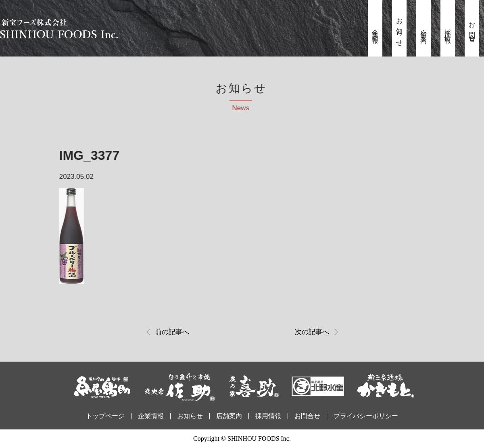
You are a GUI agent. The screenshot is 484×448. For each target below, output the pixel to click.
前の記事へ (172, 332)
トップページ (105, 416)
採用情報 (448, 29)
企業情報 (375, 29)
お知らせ (400, 29)
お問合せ (472, 29)
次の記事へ (312, 332)
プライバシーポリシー (366, 416)
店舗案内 (424, 29)
